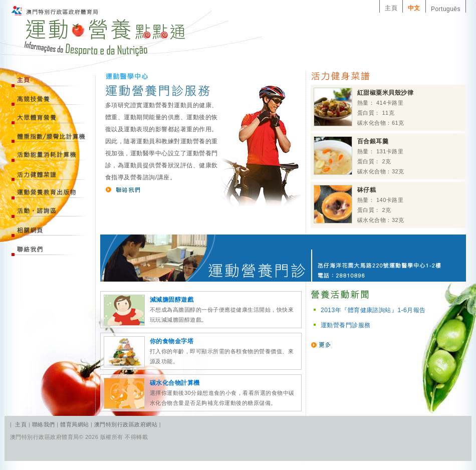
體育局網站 (74, 424)
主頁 (391, 8)
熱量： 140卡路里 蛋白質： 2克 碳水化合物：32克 (359, 204)
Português (446, 9)
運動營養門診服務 (346, 325)
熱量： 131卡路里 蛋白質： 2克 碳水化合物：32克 (359, 156)
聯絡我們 (44, 424)
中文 (414, 8)
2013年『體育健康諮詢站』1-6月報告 (373, 310)
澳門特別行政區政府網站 (126, 424)
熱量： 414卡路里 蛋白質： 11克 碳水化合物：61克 (364, 107)
